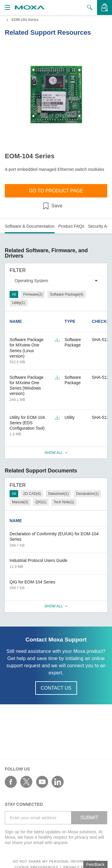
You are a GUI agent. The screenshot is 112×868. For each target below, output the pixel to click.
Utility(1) (19, 303)
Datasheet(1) (58, 494)
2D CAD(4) (32, 494)
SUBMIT (89, 818)
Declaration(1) (87, 494)
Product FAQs (71, 226)
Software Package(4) (67, 294)
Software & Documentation (30, 226)
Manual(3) (20, 502)
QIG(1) (41, 502)
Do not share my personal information (55, 862)
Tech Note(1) (64, 502)
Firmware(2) (33, 294)
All (14, 294)
